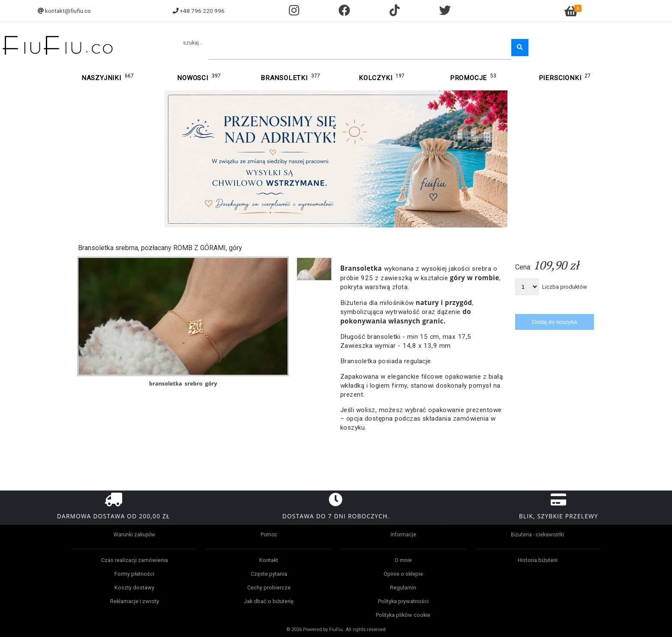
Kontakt (269, 560)
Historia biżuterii (538, 560)
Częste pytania (269, 574)
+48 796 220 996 (202, 11)
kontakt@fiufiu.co (68, 11)
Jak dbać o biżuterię (269, 601)
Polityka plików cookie (403, 615)
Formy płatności (134, 574)
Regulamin (403, 588)
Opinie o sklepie (403, 574)
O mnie (403, 560)
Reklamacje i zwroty (135, 601)
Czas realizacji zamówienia (135, 560)
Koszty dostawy (134, 588)
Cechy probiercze (269, 588)
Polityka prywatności (403, 601)
